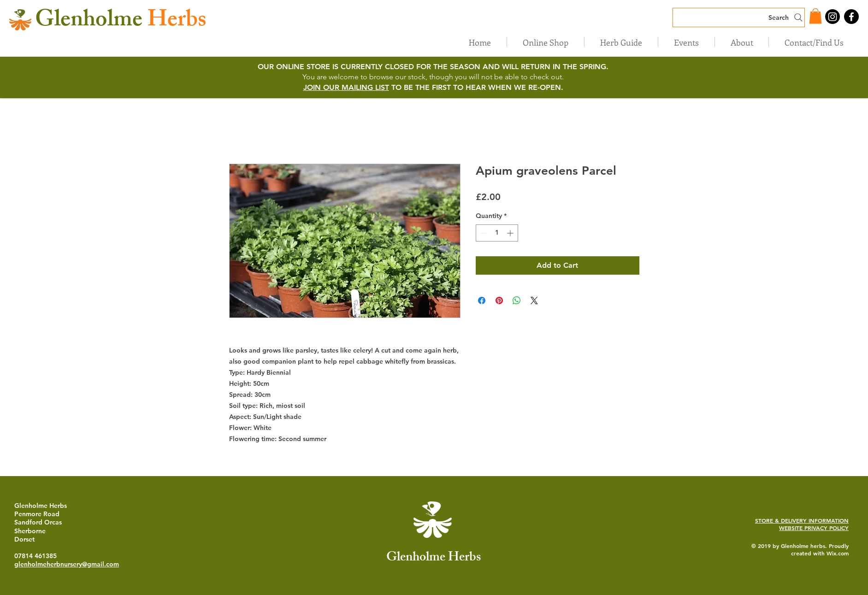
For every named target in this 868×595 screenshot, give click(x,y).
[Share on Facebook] (482, 300)
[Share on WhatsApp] (517, 300)
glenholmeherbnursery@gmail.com (67, 564)
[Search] (739, 18)
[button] (815, 16)
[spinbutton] (497, 233)
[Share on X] (534, 300)
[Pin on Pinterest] (499, 300)
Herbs (121, 22)
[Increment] (511, 233)
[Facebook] (851, 17)
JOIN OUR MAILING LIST (346, 87)
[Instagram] (833, 17)
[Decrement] (483, 233)
